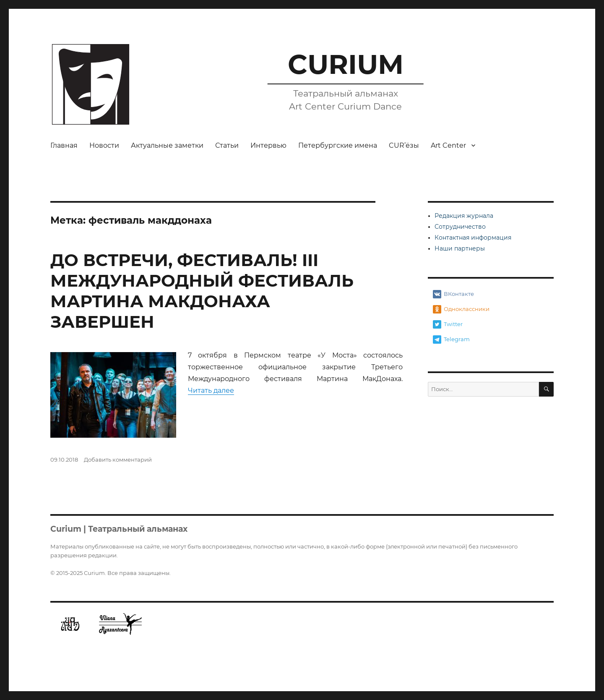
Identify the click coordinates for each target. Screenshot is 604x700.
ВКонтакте (453, 294)
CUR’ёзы (404, 145)
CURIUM (346, 64)
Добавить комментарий (118, 460)
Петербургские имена (338, 145)
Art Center (448, 145)
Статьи (227, 145)
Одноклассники (461, 309)
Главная (64, 145)
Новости (104, 145)
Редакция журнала (464, 216)
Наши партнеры (460, 248)
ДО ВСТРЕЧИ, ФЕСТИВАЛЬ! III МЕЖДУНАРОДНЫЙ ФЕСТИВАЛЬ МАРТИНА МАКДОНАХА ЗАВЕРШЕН (202, 291)
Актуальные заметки (167, 145)
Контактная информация (473, 238)
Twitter (448, 324)
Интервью (268, 145)
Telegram (451, 340)
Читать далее (211, 390)
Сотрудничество (460, 227)
